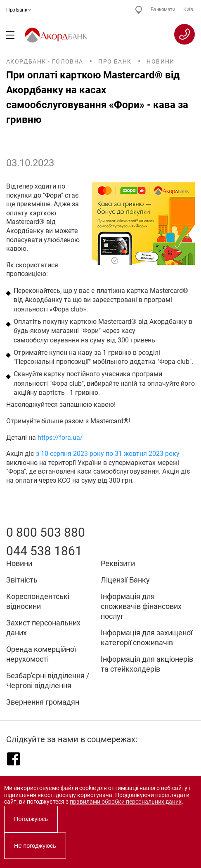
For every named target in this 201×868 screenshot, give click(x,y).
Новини (160, 61)
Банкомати (163, 9)
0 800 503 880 (46, 532)
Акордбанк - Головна (45, 61)
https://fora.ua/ (60, 438)
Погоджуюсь (31, 819)
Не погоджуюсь (35, 846)
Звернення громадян (43, 702)
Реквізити (118, 563)
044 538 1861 (44, 551)
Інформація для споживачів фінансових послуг (141, 606)
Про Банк (18, 10)
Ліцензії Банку (125, 580)
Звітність (22, 580)
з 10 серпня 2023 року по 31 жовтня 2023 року (108, 454)
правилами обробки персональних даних (126, 802)
